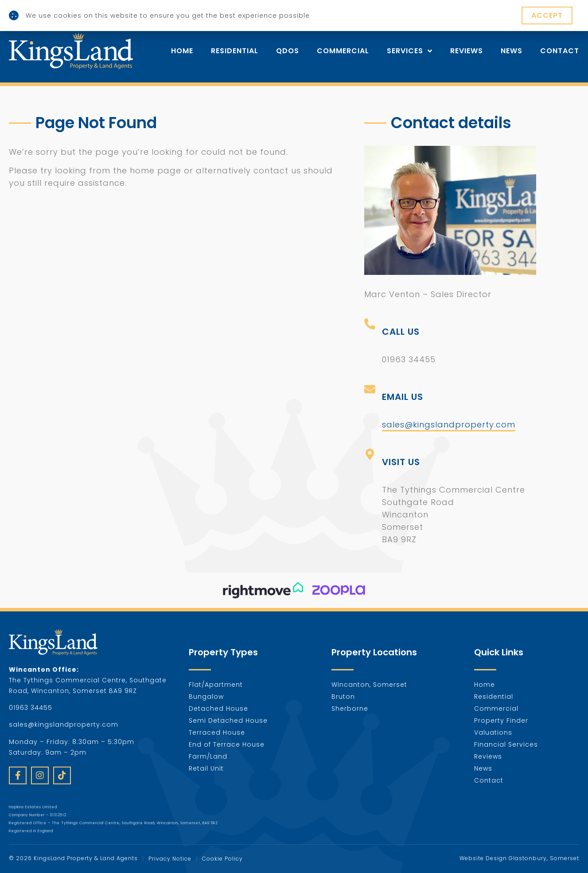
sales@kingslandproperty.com (449, 425)
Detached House (218, 709)
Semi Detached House (228, 720)
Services (410, 51)
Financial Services (506, 744)
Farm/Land (208, 756)
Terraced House (217, 732)
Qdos (288, 51)
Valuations (493, 732)
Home (182, 51)
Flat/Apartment (216, 685)
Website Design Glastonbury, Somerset (519, 858)
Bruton (343, 697)
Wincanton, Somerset (369, 685)
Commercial (343, 51)
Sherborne (350, 709)
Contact (560, 51)
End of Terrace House (227, 744)
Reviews (467, 51)
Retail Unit (206, 768)
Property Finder (501, 720)
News (512, 51)
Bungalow (206, 697)
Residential (235, 51)
